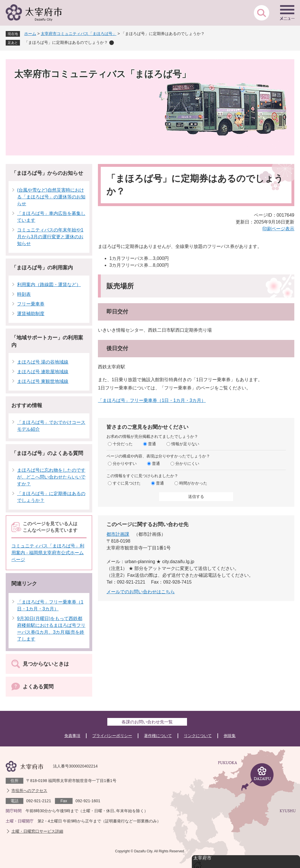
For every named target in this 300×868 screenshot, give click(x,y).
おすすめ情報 (27, 405)
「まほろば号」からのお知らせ (47, 173)
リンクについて (198, 736)
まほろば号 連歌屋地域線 (43, 372)
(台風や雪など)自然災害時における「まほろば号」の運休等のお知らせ (51, 197)
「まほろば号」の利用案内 (42, 268)
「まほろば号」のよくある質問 (47, 453)
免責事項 (72, 736)
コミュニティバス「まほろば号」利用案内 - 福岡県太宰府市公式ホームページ (48, 553)
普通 (152, 444)
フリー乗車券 (31, 304)
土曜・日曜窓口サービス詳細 (37, 831)
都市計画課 (118, 534)
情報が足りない (185, 444)
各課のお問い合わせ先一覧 (147, 722)
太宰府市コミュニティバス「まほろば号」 (79, 34)
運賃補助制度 (31, 314)
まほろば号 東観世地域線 (43, 381)
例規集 (230, 736)
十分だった (123, 444)
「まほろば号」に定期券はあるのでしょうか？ (66, 42)
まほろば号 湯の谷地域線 (43, 362)
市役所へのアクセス (29, 791)
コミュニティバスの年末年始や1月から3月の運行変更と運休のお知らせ (50, 237)
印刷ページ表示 (278, 229)
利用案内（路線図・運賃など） (49, 285)
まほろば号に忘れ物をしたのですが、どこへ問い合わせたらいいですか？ (51, 477)
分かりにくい (187, 463)
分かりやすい (125, 463)
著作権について (158, 736)
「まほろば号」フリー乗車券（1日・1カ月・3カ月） (152, 400)
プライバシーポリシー (112, 736)
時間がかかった (193, 483)
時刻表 (24, 294)
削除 (112, 43)
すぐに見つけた (127, 483)
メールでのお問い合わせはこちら (141, 592)
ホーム (30, 34)
